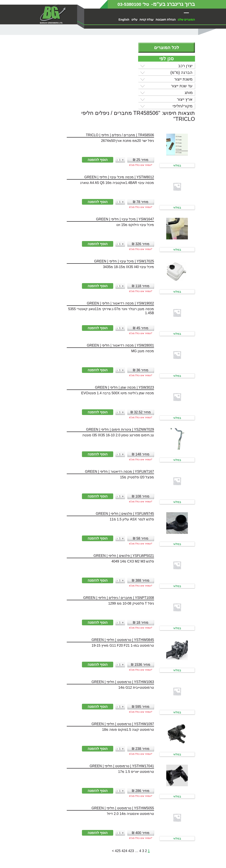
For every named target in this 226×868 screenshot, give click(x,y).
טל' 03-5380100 (130, 4)
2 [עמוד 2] (107, 783)
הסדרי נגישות (175, 859)
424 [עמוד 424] (86, 783)
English (124, 20)
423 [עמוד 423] (92, 783)
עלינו (134, 20)
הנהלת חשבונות (166, 20)
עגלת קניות (147, 20)
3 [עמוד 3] (104, 783)
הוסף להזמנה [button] (55, 92)
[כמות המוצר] (78, 92)
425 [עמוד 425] (79, 783)
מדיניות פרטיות (175, 863)
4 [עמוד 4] (101, 783)
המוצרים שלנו (186, 20)
